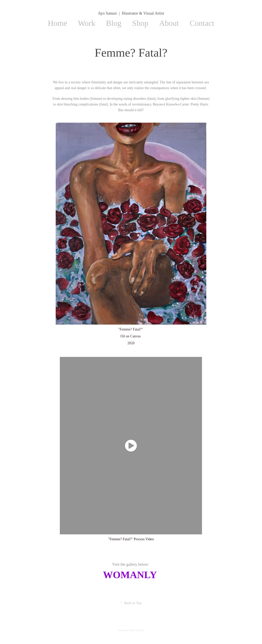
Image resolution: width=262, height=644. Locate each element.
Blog (114, 23)
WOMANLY (130, 575)
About (169, 23)
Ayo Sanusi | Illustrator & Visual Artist (131, 13)
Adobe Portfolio (137, 630)
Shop (140, 23)
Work (87, 23)
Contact (202, 23)
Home (57, 23)
